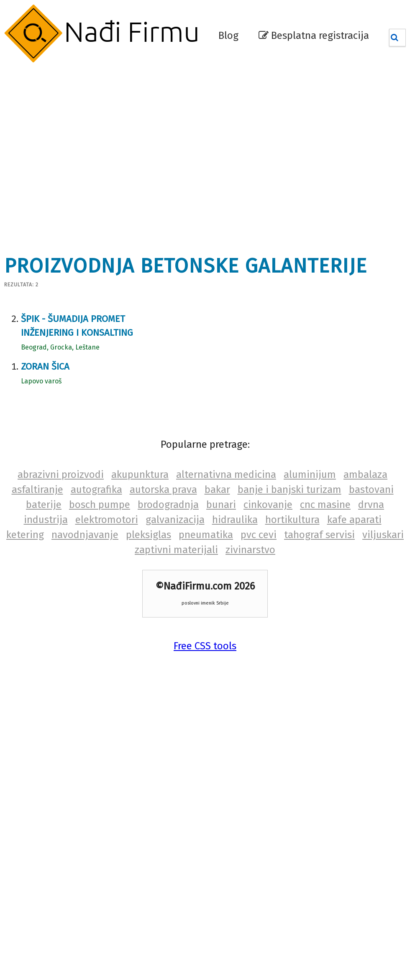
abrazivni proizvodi (61, 475)
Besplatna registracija (314, 36)
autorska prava (163, 490)
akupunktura (140, 475)
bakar (217, 490)
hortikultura (292, 520)
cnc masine (325, 505)
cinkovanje (268, 505)
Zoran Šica (45, 366)
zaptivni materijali (176, 550)
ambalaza (365, 475)
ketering (25, 535)
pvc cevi (259, 535)
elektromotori (107, 520)
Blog (228, 36)
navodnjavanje (85, 535)
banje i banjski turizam (290, 490)
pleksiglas (149, 535)
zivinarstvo (250, 550)
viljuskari (383, 535)
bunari (221, 505)
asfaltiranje (37, 490)
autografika (96, 490)
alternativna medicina (226, 475)
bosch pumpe (100, 505)
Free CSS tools (205, 646)
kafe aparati (354, 520)
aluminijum (310, 475)
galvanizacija (175, 520)
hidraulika (235, 520)
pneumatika (206, 535)
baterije (44, 505)
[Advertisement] (79, 154)
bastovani (371, 490)
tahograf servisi (319, 535)
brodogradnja (168, 505)
